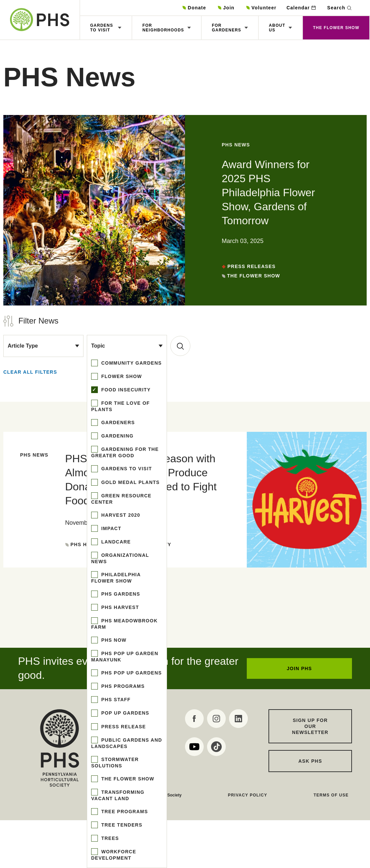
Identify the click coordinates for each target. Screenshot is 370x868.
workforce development (114, 855)
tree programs (124, 812)
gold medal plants (130, 482)
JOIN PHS (299, 668)
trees (109, 838)
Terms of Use (331, 795)
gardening (117, 436)
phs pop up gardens (131, 673)
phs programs (122, 686)
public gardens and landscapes (127, 743)
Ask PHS (310, 761)
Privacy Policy (247, 795)
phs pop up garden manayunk (125, 657)
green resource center (121, 499)
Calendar (298, 8)
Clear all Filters (30, 372)
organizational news (120, 558)
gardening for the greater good (125, 452)
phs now (113, 640)
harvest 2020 (120, 515)
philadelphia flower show (116, 578)
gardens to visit (126, 469)
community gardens (131, 363)
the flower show (127, 779)
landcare (115, 542)
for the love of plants (121, 406)
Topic (98, 346)
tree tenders (121, 825)
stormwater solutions (115, 763)
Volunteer (264, 8)
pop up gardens (124, 713)
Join (229, 8)
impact (110, 528)
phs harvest (119, 607)
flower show (121, 376)
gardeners (117, 422)
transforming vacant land (118, 795)
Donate (197, 8)
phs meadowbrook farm (124, 624)
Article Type (23, 346)
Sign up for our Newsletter (310, 726)
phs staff (115, 700)
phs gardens (120, 594)
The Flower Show (336, 28)
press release (123, 727)
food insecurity (125, 390)
